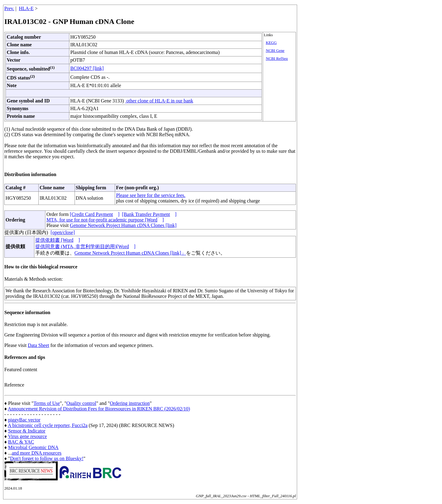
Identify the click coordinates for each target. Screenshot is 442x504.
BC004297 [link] (87, 68)
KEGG (271, 43)
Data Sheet (38, 345)
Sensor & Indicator (27, 431)
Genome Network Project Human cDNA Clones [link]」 (130, 253)
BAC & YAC (21, 442)
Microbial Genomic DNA (33, 447)
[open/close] (63, 232)
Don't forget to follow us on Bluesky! (47, 458)
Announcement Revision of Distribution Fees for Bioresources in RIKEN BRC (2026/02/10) (99, 409)
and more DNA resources (37, 453)
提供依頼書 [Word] (58, 240)
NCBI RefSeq (277, 59)
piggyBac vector (24, 420)
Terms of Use (47, 403)
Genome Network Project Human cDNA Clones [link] (123, 225)
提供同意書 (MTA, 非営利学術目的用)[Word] (85, 246)
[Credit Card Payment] (95, 214)
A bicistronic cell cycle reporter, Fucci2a (48, 425)
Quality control (81, 403)
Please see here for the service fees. (151, 195)
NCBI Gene (275, 51)
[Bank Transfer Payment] (149, 214)
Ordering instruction (130, 403)
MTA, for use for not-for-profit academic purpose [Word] (105, 220)
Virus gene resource (27, 436)
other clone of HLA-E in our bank (159, 101)
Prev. (9, 8)
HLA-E (26, 8)
